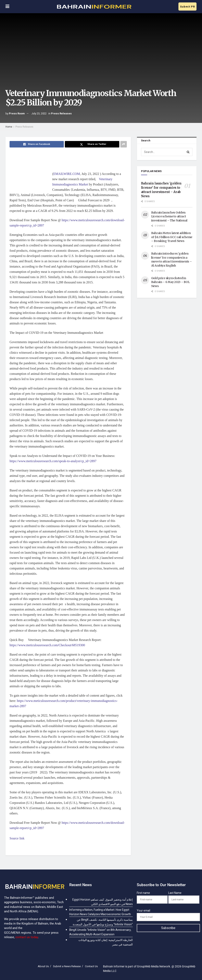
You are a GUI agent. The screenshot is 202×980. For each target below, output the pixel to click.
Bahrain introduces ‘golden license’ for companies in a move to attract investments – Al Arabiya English (172, 260)
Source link (17, 838)
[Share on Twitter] (92, 144)
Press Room (17, 113)
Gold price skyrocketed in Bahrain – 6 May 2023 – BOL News (171, 282)
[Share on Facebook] (37, 144)
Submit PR (187, 7)
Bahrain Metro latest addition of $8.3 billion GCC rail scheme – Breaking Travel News (172, 237)
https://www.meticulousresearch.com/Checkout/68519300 (47, 645)
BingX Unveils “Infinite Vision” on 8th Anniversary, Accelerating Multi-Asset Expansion (100, 932)
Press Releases (61, 113)
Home (9, 127)
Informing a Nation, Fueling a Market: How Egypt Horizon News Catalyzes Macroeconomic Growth (100, 912)
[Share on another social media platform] (124, 144)
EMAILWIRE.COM (67, 174)
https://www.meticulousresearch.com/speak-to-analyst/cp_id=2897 (53, 461)
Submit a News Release (67, 966)
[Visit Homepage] (94, 7)
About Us (43, 966)
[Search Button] (188, 152)
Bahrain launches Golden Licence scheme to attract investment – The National (169, 216)
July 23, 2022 (39, 113)
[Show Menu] (7, 7)
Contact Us (91, 966)
